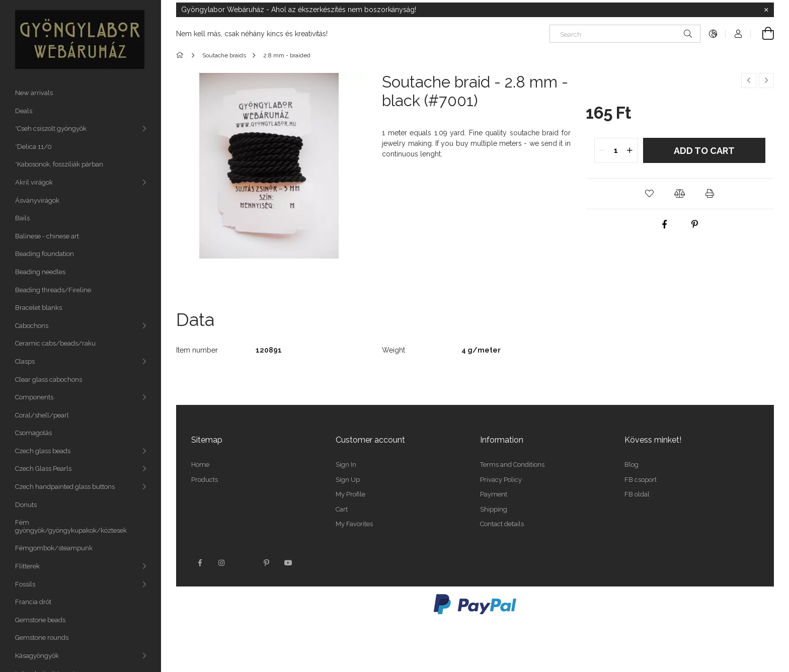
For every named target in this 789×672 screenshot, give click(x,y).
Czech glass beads (43, 451)
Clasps (25, 361)
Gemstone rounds (42, 638)
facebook (200, 563)
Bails (22, 218)
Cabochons (32, 326)
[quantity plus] (630, 150)
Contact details (502, 524)
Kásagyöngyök (37, 656)
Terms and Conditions (512, 465)
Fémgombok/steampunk (54, 548)
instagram (222, 563)
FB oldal (637, 494)
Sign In (346, 465)
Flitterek (27, 566)
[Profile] (738, 34)
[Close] (766, 10)
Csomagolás (33, 433)
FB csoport (641, 480)
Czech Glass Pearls (43, 469)
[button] (650, 194)
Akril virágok (34, 182)
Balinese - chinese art (47, 236)
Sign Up (348, 480)
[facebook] (665, 224)
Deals (24, 111)
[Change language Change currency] (713, 34)
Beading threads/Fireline (53, 290)
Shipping (494, 509)
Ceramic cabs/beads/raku (55, 343)
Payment (494, 494)
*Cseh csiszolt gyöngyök (51, 129)
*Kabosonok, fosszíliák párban (59, 164)
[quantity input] (616, 150)
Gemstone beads (40, 620)
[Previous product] (749, 80)
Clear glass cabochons (49, 380)
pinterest (266, 563)
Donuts (26, 505)
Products (205, 480)
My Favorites (354, 524)
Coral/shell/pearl (42, 415)
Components (34, 397)
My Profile (350, 494)
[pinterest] (695, 224)
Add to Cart (704, 151)
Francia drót (33, 602)
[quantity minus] (602, 150)
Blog (632, 465)
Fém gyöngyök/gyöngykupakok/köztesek (71, 526)
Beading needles (40, 272)
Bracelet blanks (38, 308)
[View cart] (762, 34)
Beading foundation (45, 254)
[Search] (625, 34)
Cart (342, 509)
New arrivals (34, 93)
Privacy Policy (501, 480)
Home (200, 465)
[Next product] (766, 80)
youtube (288, 563)
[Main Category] (181, 55)
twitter (244, 563)
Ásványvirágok (37, 200)
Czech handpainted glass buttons (65, 487)
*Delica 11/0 (33, 147)
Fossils (25, 584)
